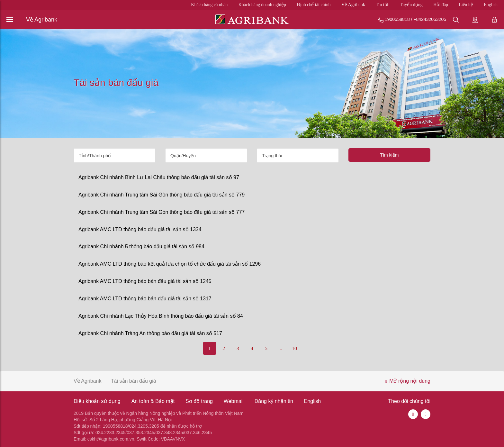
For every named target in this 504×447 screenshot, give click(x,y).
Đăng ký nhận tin (274, 401)
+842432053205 (430, 19)
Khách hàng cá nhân (209, 5)
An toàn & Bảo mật (153, 401)
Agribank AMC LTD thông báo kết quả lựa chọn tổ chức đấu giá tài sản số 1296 (170, 264)
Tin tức (382, 5)
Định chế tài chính (314, 5)
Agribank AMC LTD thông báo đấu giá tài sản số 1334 (140, 229)
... (280, 348)
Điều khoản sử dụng (97, 401)
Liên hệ (466, 5)
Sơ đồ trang (199, 401)
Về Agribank (353, 5)
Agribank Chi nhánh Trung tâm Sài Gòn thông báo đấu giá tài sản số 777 (162, 212)
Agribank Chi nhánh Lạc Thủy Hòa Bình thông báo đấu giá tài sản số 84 (161, 316)
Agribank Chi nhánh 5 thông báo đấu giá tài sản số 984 (141, 246)
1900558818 (397, 19)
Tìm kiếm (390, 155)
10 (294, 348)
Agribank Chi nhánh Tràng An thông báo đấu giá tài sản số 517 (150, 333)
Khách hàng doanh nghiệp (262, 5)
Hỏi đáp (441, 5)
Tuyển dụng (411, 5)
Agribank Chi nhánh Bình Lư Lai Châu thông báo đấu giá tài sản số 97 (159, 177)
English (491, 5)
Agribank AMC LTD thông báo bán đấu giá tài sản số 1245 (145, 281)
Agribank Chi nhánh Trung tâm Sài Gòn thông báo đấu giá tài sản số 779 (162, 195)
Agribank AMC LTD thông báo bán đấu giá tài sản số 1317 (145, 299)
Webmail (234, 401)
